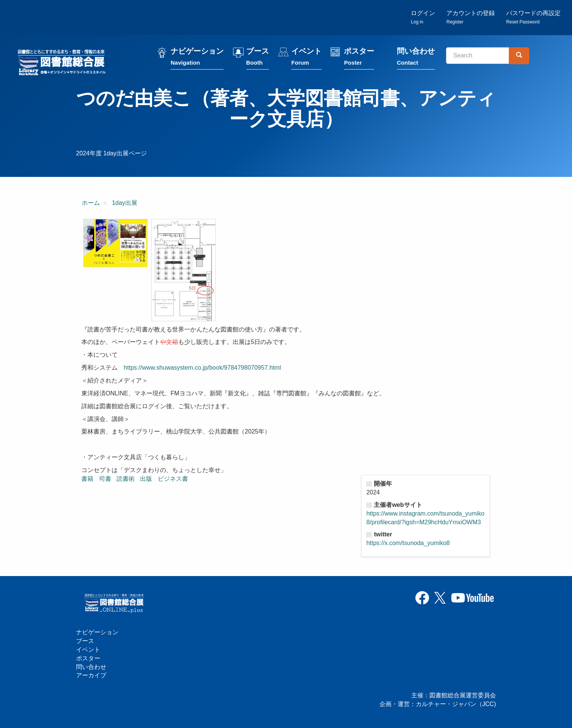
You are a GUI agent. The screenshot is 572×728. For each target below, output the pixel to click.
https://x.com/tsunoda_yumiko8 (408, 543)
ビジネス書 (173, 479)
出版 (146, 479)
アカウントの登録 (471, 17)
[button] (115, 243)
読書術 (126, 479)
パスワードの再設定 (533, 17)
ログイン (423, 17)
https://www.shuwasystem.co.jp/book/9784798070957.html (202, 368)
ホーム (91, 203)
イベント (306, 58)
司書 (105, 479)
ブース (258, 58)
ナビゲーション (197, 58)
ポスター (359, 58)
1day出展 (125, 203)
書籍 (87, 479)
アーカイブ (91, 675)
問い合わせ (416, 58)
